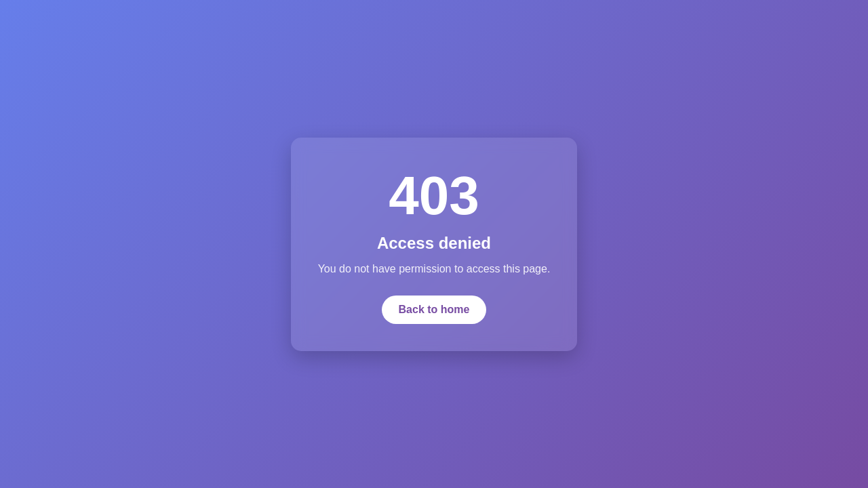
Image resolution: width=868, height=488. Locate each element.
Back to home (434, 309)
